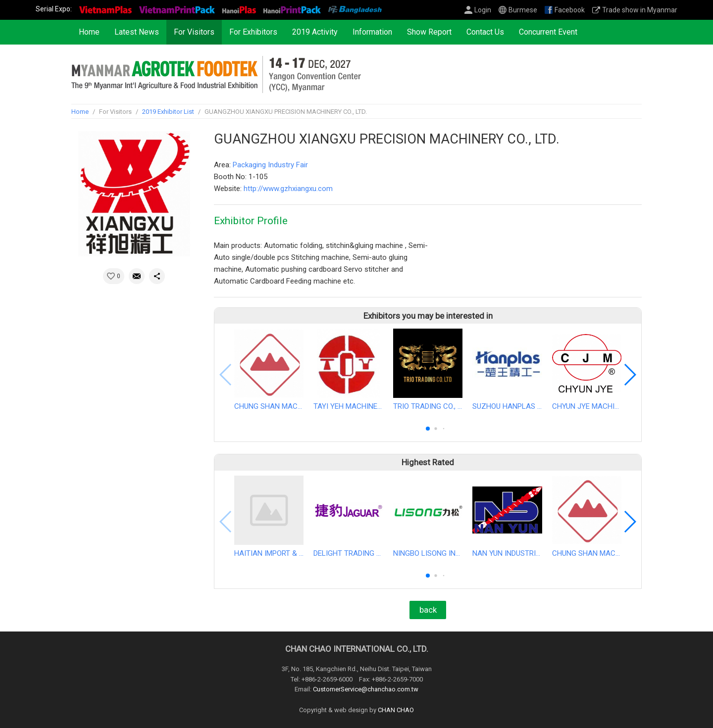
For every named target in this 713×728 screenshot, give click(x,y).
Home (89, 32)
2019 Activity (315, 32)
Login (483, 10)
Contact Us (485, 32)
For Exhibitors (253, 32)
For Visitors (194, 32)
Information (372, 32)
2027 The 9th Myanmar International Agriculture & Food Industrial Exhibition (216, 74)
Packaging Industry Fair (270, 165)
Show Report (429, 32)
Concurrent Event (548, 32)
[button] (428, 429)
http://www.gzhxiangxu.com (288, 189)
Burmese (523, 10)
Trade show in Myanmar (640, 10)
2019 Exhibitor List (168, 112)
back (428, 610)
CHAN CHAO (396, 710)
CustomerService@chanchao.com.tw (366, 690)
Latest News (137, 32)
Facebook (570, 10)
